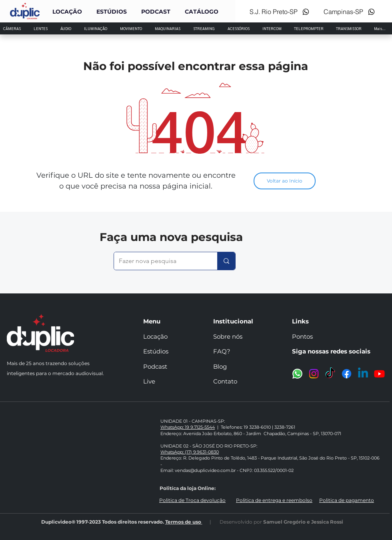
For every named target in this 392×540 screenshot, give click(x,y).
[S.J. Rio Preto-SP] (278, 12)
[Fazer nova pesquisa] (160, 261)
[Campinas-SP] (349, 12)
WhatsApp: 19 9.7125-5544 (188, 427)
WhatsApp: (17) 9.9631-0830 (190, 452)
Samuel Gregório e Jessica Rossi (303, 522)
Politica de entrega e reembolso (274, 500)
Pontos (302, 336)
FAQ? (222, 351)
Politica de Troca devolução (192, 500)
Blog (220, 366)
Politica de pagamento (347, 500)
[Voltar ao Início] (285, 181)
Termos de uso (184, 522)
